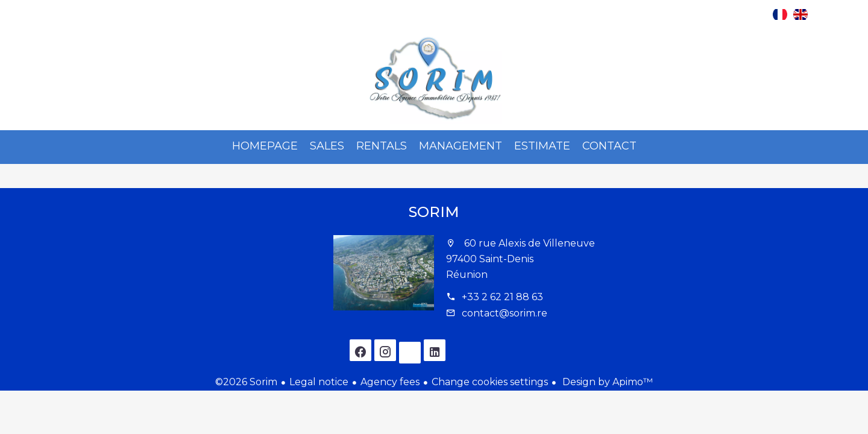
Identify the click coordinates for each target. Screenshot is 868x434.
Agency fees (390, 382)
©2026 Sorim (246, 382)
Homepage (434, 79)
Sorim (434, 212)
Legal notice (319, 382)
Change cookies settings (490, 382)
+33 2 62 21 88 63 (502, 297)
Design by (606, 382)
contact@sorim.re (505, 313)
